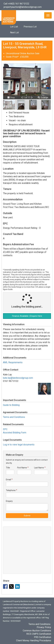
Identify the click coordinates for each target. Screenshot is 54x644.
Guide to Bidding (11, 405)
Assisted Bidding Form (15, 433)
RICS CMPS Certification (39, 634)
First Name (22, 468)
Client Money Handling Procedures (34, 640)
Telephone (11, 490)
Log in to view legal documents (19, 445)
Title (8, 468)
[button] (22, 98)
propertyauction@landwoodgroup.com (23, 7)
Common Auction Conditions (37, 631)
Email (8, 480)
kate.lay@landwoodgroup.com (18, 378)
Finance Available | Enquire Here (27, 316)
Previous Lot (30, 27)
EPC (5, 429)
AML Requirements (13, 362)
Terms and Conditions (14, 417)
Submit (27, 516)
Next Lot (14, 33)
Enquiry (9, 501)
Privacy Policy (44, 627)
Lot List (14, 27)
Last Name (39, 468)
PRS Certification (43, 637)
